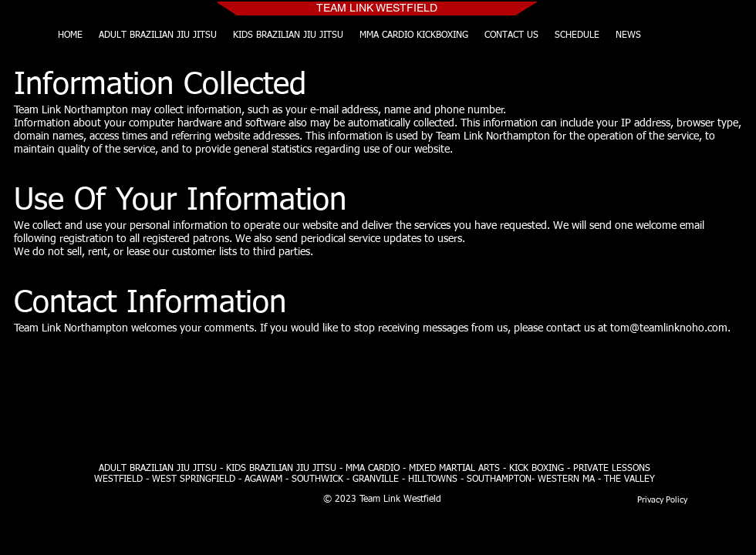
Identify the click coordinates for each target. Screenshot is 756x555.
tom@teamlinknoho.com (669, 328)
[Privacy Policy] (662, 500)
